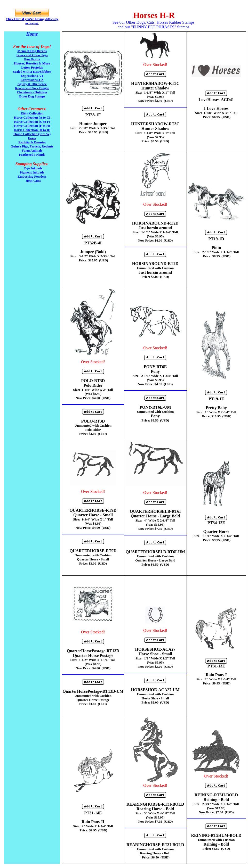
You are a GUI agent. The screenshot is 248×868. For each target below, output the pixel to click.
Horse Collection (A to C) (32, 117)
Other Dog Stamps (32, 96)
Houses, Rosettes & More (32, 63)
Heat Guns (33, 181)
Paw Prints (32, 59)
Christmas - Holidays (32, 92)
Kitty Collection (32, 113)
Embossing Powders (32, 176)
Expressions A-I (32, 76)
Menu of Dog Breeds (32, 51)
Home (32, 34)
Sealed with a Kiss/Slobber (32, 72)
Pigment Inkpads (32, 172)
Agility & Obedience (32, 84)
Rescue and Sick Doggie (32, 88)
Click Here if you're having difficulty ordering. (32, 21)
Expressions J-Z (32, 80)
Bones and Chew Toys (32, 55)
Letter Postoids (32, 67)
